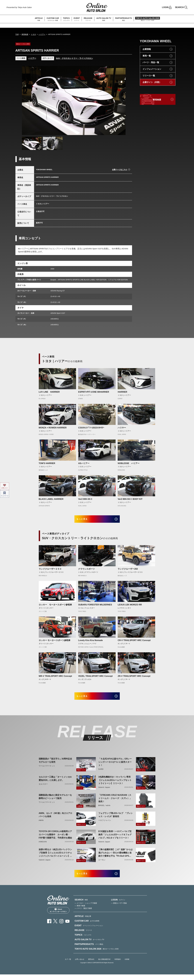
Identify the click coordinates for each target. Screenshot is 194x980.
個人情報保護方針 (104, 965)
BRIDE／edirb (104, 809)
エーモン (102, 864)
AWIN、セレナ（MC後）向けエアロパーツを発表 (56, 819)
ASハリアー (84, 463)
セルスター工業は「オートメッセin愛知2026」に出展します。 (55, 782)
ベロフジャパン (105, 824)
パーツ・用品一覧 (151, 62)
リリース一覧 (149, 76)
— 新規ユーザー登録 (119, 909)
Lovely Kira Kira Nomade (90, 642)
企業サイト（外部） (152, 82)
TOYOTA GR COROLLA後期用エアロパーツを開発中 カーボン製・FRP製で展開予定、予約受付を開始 (55, 838)
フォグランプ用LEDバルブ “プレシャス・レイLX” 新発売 (115, 819)
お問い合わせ (80, 965)
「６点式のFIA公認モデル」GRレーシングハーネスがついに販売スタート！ (115, 766)
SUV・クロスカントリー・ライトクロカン (75, 58)
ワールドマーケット (47, 770)
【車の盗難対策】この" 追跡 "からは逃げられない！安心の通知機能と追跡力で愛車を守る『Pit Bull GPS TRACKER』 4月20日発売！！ (115, 857)
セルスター (43, 788)
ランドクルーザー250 (128, 571)
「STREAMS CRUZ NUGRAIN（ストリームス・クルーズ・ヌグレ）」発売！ (115, 802)
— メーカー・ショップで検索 (86, 909)
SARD (101, 773)
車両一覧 (147, 56)
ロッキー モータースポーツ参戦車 (55, 606)
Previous (26, 100)
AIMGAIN (43, 845)
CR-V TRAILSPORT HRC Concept (134, 642)
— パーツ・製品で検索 (83, 914)
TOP (17, 34)
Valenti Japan (104, 791)
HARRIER (122, 392)
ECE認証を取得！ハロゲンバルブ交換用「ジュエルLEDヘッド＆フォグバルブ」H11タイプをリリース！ (115, 838)
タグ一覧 (68, 965)
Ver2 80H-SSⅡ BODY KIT (130, 499)
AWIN (41, 824)
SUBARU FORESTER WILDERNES (95, 606)
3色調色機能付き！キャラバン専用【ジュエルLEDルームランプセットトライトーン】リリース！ (115, 784)
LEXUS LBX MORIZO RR (130, 606)
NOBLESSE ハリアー (129, 463)
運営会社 (91, 965)
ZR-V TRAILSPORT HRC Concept (134, 678)
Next (121, 100)
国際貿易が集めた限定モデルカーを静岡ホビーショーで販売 (55, 800)
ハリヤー (122, 428)
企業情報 (147, 49)
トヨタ (33, 34)
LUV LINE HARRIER (49, 392)
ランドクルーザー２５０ (50, 571)
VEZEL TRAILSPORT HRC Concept (95, 678)
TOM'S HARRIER (47, 463)
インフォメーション (152, 69)
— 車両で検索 (80, 911)
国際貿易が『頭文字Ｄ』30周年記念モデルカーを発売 (55, 764)
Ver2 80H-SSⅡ (85, 499)
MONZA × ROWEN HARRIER (53, 428)
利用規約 (118, 965)
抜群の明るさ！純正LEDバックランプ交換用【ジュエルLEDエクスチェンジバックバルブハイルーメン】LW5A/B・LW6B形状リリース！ (55, 857)
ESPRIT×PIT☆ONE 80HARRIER (94, 392)
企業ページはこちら (120, 170)
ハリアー (42, 34)
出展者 (127, 965)
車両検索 (25, 34)
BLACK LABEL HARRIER (51, 499)
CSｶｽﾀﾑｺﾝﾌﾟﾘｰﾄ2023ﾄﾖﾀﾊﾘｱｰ (91, 428)
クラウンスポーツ (86, 571)
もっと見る (85, 520)
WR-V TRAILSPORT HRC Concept (55, 678)
